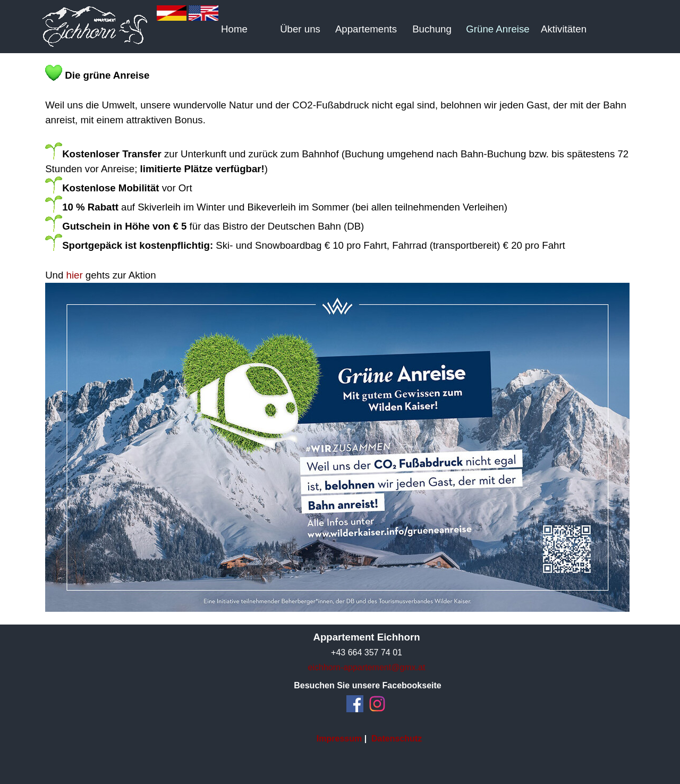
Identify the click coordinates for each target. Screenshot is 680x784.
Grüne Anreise (498, 29)
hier (75, 275)
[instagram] (377, 704)
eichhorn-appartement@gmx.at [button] (367, 667)
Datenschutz (397, 739)
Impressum (339, 739)
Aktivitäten (564, 29)
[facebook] (355, 704)
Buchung (432, 29)
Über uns (300, 29)
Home (234, 29)
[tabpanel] (340, 339)
